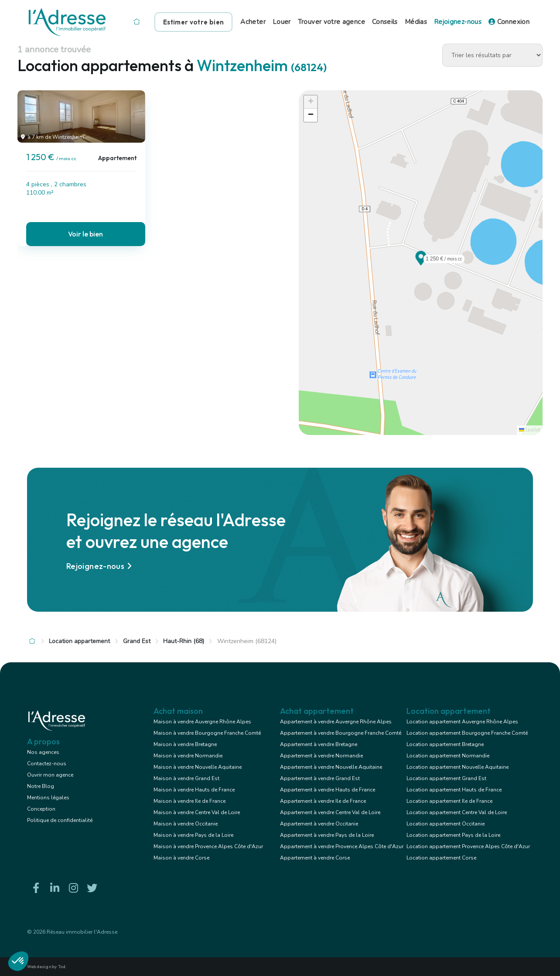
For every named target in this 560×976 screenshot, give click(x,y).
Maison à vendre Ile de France (190, 801)
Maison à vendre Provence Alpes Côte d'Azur (208, 846)
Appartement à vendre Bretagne (319, 744)
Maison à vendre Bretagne (185, 744)
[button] (421, 263)
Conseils (385, 22)
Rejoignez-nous (458, 22)
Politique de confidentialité (60, 820)
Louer (282, 22)
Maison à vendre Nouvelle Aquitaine (198, 767)
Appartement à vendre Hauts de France (328, 790)
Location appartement (79, 641)
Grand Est (137, 641)
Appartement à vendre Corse (315, 858)
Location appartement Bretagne (445, 744)
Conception (41, 809)
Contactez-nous (47, 764)
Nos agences (43, 752)
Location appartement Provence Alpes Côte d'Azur (468, 846)
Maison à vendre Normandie (188, 756)
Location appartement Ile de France (449, 801)
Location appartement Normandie (448, 756)
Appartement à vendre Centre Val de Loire (330, 812)
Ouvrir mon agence (50, 775)
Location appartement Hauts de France (454, 790)
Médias (416, 22)
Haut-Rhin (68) (184, 641)
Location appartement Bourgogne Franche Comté (467, 733)
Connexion (509, 22)
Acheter (253, 22)
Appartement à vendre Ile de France (323, 801)
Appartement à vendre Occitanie (319, 824)
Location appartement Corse (441, 858)
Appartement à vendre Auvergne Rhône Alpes (336, 722)
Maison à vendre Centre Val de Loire (197, 812)
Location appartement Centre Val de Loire (457, 812)
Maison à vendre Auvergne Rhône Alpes (202, 722)
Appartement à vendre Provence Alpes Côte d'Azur (342, 846)
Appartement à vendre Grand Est (320, 778)
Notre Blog (41, 786)
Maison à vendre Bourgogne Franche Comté (207, 733)
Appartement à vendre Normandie (321, 756)
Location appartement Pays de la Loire (453, 835)
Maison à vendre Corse (181, 858)
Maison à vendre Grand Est (186, 778)
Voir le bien (85, 234)
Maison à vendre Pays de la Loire (193, 835)
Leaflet (530, 430)
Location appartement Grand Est (446, 778)
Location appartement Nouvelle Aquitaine (458, 767)
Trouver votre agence (331, 22)
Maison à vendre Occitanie (186, 824)
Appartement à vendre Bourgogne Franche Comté (341, 733)
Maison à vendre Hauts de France (194, 790)
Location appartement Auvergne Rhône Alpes (462, 722)
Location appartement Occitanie (446, 824)
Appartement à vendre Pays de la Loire (327, 835)
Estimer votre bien (193, 22)
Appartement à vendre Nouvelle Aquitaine (331, 767)
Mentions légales (48, 798)
